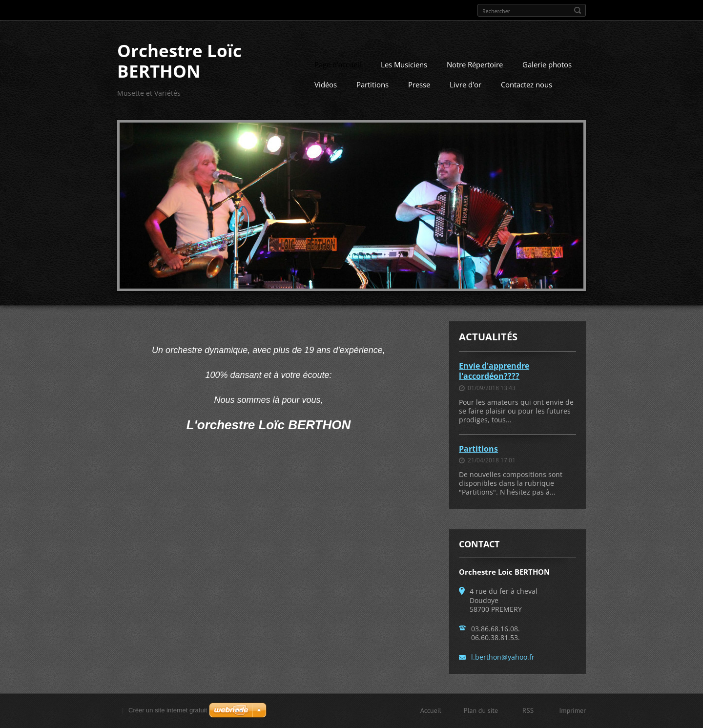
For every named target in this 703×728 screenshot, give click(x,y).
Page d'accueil (338, 64)
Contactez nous (527, 84)
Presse (419, 84)
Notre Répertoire (475, 64)
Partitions (372, 84)
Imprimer (572, 710)
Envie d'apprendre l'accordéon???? (494, 371)
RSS (528, 710)
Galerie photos (547, 64)
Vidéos (326, 84)
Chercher (578, 10)
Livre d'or (465, 84)
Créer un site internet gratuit (168, 710)
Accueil (431, 710)
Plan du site (481, 710)
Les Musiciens (404, 64)
